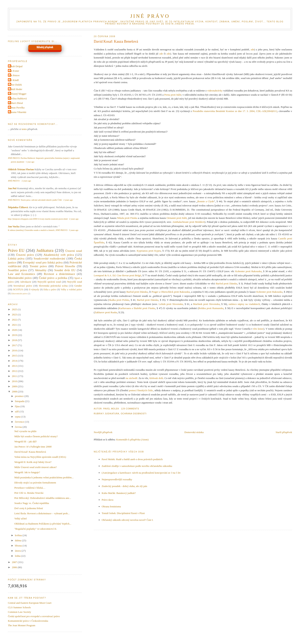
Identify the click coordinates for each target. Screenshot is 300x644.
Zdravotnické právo (19, 294)
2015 (15, 356)
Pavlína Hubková (18, 98)
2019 (15, 335)
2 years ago (26, 181)
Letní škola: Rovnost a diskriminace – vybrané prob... (42, 513)
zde (253, 49)
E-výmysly (34, 290)
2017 (15, 345)
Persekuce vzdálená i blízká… (30, 488)
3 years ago (74, 230)
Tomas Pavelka (17, 108)
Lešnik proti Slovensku (171, 304)
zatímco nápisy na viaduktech (244, 304)
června (19, 427)
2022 (15, 320)
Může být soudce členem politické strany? (36, 436)
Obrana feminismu (111, 506)
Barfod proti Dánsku (227, 283)
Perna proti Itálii (173, 95)
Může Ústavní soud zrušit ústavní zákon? (35, 467)
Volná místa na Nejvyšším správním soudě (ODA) (40, 457)
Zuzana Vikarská (18, 112)
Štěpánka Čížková (18, 207)
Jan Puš (12, 188)
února (18, 551)
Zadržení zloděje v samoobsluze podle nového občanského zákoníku (137, 466)
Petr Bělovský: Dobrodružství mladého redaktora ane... (43, 498)
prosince (20, 396)
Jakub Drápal (16, 66)
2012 (15, 371)
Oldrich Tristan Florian (21, 169)
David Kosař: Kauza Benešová (116, 41)
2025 (15, 309)
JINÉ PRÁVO (150, 16)
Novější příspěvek (103, 432)
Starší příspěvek (284, 432)
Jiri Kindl (14, 80)
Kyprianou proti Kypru (149, 251)
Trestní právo (38, 266)
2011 (15, 376)
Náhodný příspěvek (45, 47)
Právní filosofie (65, 266)
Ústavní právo (25, 255)
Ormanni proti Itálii (177, 218)
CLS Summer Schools (19, 607)
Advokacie (26, 282)
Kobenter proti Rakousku (248, 271)
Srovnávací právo (23, 286)
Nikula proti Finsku (127, 218)
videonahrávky (215, 91)
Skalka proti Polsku (119, 300)
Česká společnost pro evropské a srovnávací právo (34, 616)
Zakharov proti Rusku (106, 312)
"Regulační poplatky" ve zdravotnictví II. (36, 529)
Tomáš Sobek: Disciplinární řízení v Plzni (123, 513)
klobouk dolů (156, 378)
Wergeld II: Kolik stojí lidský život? (33, 462)
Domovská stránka (194, 432)
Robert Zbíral (16, 103)
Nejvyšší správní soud (49, 282)
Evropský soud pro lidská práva (43, 262)
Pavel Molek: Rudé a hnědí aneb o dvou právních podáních (132, 459)
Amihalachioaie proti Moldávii (188, 222)
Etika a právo (50, 290)
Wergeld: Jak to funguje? (27, 472)
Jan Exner (14, 71)
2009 (15, 386)
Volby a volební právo (71, 290)
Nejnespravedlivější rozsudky (117, 479)
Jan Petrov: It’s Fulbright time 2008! (33, 447)
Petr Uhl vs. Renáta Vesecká (29, 493)
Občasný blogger (18, 94)
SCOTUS (18, 289)
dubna (19, 540)
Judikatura (112, 414)
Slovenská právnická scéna (53, 286)
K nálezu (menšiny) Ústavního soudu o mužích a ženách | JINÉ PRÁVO (38, 230)
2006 (15, 567)
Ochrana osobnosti (134, 414)
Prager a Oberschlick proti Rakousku (171, 292)
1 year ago (30, 162)
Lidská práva (16, 258)
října (18, 406)
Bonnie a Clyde (206, 201)
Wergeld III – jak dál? (26, 441)
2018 (15, 340)
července (20, 422)
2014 (15, 361)
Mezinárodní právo (20, 278)
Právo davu (108, 500)
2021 (15, 325)
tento (24, 129)
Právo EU (16, 250)
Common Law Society (19, 612)
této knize (258, 329)
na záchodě (131, 378)
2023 (15, 314)
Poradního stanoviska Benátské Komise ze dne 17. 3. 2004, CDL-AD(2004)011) (235, 111)
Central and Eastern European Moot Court (30, 603)
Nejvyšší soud (75, 282)
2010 (15, 381)
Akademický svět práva (59, 255)
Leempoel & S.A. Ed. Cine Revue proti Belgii (118, 275)
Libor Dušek (15, 85)
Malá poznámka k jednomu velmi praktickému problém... (44, 477)
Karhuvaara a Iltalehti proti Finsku (137, 308)
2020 (15, 330)
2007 (15, 562)
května (19, 535)
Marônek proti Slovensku (206, 304)
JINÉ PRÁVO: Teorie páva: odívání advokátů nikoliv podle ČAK (35, 200)
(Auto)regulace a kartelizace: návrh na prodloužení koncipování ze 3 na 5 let (141, 473)
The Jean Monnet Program (22, 625)
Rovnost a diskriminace (59, 274)
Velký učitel (20, 518)
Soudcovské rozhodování (49, 258)
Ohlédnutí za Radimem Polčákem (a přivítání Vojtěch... (43, 524)
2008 (15, 392)
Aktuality (41, 270)
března (19, 546)
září (17, 411)
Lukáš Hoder (16, 89)
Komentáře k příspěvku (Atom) (132, 440)
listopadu (20, 401)
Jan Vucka (14, 226)
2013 (15, 366)
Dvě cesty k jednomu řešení (28, 508)
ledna (18, 556)
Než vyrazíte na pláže (25, 431)
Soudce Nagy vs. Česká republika (32, 503)
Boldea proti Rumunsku (211, 308)
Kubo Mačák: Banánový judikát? (119, 493)
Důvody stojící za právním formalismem (35, 483)
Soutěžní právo (18, 270)
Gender (78, 286)
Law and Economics (22, 274)
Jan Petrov (14, 75)
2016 (15, 350)
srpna (18, 417)
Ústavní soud (74, 251)
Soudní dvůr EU (65, 270)
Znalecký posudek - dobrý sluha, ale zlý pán (124, 486)
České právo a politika (53, 278)
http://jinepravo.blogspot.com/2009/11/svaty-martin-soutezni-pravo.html (38, 219)
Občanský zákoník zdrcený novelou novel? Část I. (128, 520)
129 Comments (130, 409)
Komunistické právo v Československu (28, 621)
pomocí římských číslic (141, 390)
